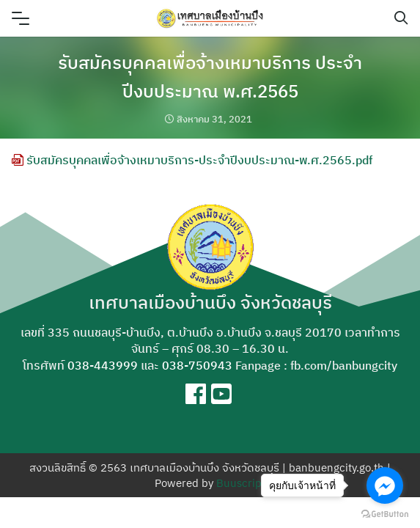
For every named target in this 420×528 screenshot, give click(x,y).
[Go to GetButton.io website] (385, 513)
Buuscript (241, 483)
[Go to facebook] (385, 485)
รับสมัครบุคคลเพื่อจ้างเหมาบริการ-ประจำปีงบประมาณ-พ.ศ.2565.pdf (192, 160)
